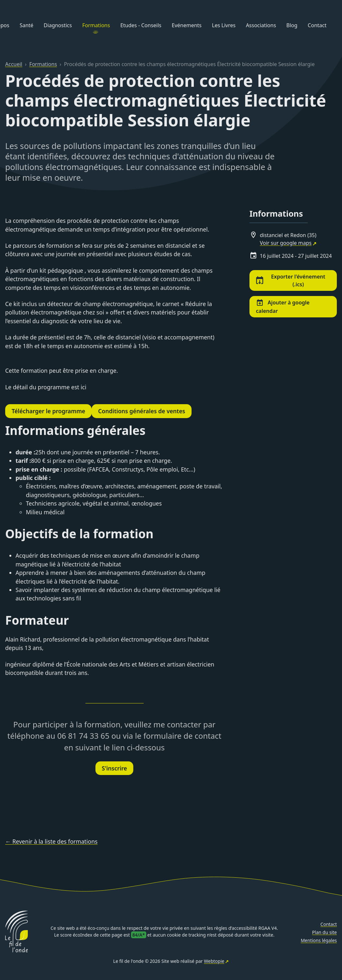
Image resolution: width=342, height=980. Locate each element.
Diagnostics (58, 25)
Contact (317, 25)
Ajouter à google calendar (283, 307)
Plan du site (325, 932)
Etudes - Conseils (141, 25)
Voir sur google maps (286, 243)
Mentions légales (319, 940)
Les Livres (224, 25)
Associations (261, 25)
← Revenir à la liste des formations (51, 841)
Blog (292, 25)
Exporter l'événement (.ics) (291, 280)
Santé (27, 25)
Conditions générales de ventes (142, 411)
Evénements (187, 25)
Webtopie (214, 961)
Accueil (14, 64)
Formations (96, 25)
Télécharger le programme (48, 411)
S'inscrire (115, 768)
